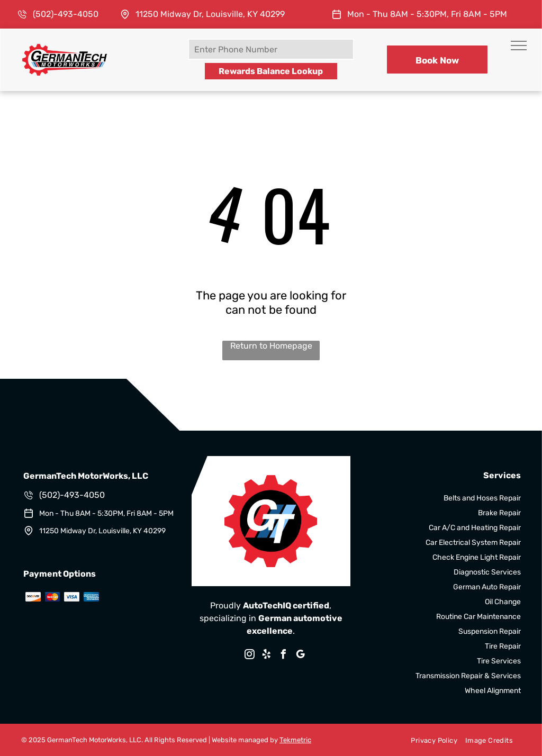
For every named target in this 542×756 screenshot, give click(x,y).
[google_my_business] (301, 656)
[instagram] (250, 656)
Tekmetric (295, 740)
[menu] (519, 45)
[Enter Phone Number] (271, 49)
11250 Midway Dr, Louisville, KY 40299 (210, 14)
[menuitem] (430, 740)
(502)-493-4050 (66, 14)
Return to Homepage (271, 346)
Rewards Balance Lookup (271, 71)
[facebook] (284, 656)
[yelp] (267, 656)
